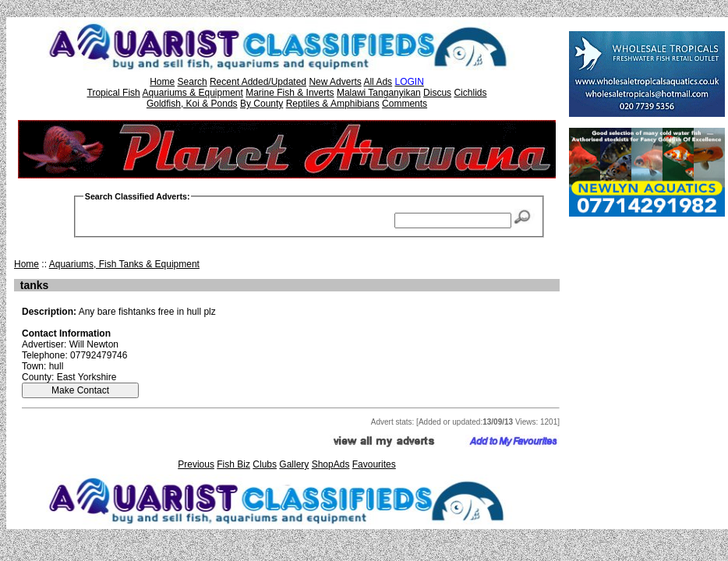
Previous (196, 464)
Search (193, 82)
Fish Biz (233, 464)
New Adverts (335, 82)
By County (262, 104)
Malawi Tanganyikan (379, 93)
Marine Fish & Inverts (290, 93)
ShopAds (331, 464)
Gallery (294, 464)
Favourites (374, 464)
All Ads (378, 82)
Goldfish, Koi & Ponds (192, 104)
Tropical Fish (114, 93)
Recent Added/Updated (258, 82)
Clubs (265, 464)
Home (162, 82)
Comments (405, 104)
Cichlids (470, 93)
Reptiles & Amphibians (333, 104)
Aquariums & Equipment (192, 93)
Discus (437, 93)
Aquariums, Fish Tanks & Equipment (124, 264)
